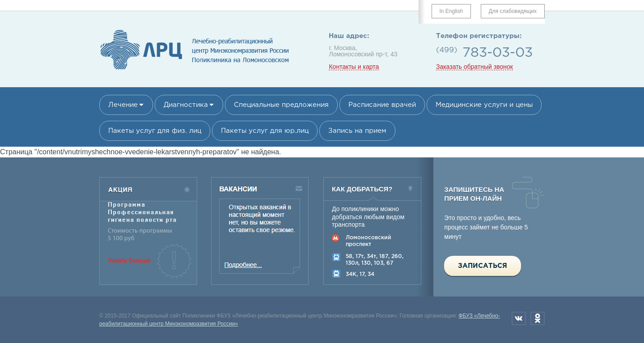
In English (451, 11)
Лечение (123, 105)
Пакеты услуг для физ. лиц (155, 131)
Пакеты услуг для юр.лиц (265, 131)
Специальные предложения (281, 105)
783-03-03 (498, 53)
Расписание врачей (382, 105)
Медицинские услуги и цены (484, 105)
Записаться (483, 266)
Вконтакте (519, 318)
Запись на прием (357, 131)
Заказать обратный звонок (475, 67)
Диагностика (186, 105)
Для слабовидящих (513, 11)
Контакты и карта (354, 67)
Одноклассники (538, 318)
